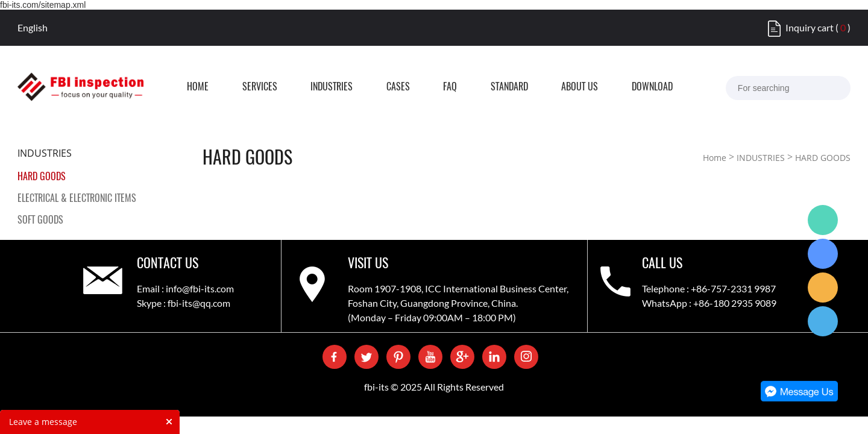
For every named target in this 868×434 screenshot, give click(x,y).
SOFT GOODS (40, 220)
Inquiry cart (810, 27)
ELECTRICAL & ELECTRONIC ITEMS (77, 198)
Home (715, 158)
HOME (210, 87)
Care (823, 288)
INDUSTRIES (360, 87)
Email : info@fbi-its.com (185, 288)
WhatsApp (823, 220)
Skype (823, 254)
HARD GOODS (42, 176)
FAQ (496, 87)
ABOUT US (642, 87)
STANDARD (563, 87)
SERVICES (280, 87)
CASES (436, 87)
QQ (823, 321)
